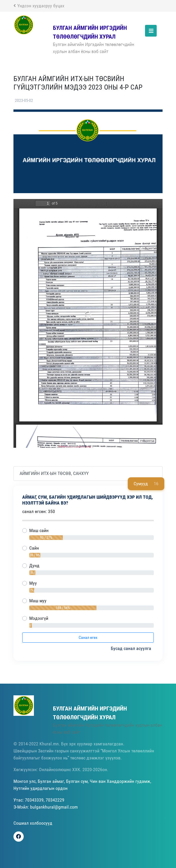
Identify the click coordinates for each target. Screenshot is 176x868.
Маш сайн (39, 530)
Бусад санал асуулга (132, 648)
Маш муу (38, 601)
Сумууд (146, 484)
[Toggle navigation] (151, 31)
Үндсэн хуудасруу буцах (39, 6)
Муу (33, 583)
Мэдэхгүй (39, 618)
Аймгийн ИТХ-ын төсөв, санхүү (54, 473)
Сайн (34, 548)
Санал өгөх (88, 637)
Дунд (34, 566)
